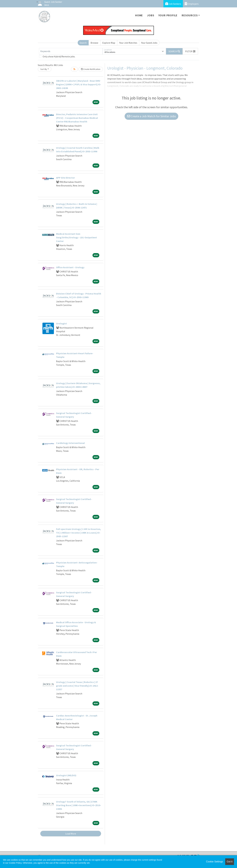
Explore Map (109, 43)
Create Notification (91, 69)
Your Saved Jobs (149, 43)
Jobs (151, 15)
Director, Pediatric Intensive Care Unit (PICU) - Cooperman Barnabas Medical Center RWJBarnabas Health (77, 118)
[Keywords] (71, 51)
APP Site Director (65, 178)
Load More (71, 834)
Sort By (44, 69)
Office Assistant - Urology (70, 267)
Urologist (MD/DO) (66, 775)
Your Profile (168, 15)
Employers (192, 4)
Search (83, 43)
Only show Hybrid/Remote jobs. (59, 56)
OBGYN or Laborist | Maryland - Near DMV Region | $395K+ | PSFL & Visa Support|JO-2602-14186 (79, 84)
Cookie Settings (214, 862)
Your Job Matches (128, 43)
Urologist (61, 323)
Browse (94, 43)
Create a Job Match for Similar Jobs (151, 116)
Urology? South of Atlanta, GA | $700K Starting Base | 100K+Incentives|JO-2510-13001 (79, 805)
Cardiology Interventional (70, 443)
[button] (190, 51)
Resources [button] (190, 15)
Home (139, 15)
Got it (230, 862)
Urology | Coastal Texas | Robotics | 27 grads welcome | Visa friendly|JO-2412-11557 (77, 686)
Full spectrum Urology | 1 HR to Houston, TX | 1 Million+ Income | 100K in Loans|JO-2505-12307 (79, 533)
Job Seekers (173, 4)
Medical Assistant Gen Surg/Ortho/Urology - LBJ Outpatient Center (76, 237)
